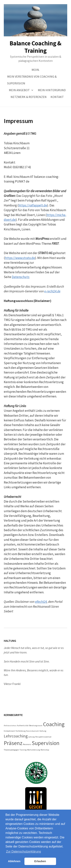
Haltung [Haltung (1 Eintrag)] (43, 731)
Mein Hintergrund (52, 90)
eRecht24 (41, 602)
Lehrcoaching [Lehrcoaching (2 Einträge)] (16, 736)
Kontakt (57, 97)
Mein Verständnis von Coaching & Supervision (32, 80)
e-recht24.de (52, 291)
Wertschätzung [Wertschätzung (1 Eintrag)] (34, 750)
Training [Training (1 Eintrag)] (23, 750)
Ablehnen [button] (14, 861)
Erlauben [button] (40, 861)
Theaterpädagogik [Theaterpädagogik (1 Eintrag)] (11, 750)
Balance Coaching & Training (35, 47)
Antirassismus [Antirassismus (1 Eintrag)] (10, 725)
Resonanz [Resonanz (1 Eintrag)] (27, 744)
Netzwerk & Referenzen (29, 97)
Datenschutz (21, 277)
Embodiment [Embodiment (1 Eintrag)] (9, 731)
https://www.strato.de (20, 258)
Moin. (36, 70)
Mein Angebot (19, 90)
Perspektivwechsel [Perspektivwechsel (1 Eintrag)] (43, 737)
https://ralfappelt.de (33, 205)
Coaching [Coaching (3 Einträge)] (54, 724)
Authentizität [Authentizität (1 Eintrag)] (23, 725)
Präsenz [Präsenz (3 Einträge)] (13, 743)
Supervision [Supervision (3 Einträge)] (46, 743)
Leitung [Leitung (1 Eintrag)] (31, 737)
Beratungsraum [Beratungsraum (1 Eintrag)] (36, 725)
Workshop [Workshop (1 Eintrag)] (45, 750)
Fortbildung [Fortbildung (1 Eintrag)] (21, 731)
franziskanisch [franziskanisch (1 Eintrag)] (32, 731)
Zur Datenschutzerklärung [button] (23, 852)
